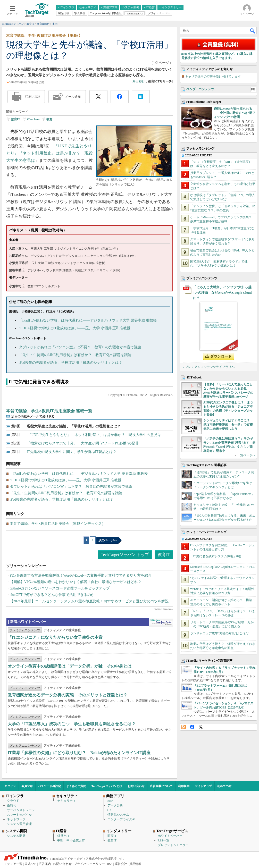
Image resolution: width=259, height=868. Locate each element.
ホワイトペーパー (170, 836)
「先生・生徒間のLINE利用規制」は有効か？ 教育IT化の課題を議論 (75, 355)
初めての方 (224, 786)
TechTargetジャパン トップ (125, 555)
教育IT (16, 119)
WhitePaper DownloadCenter (161, 623)
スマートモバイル (19, 815)
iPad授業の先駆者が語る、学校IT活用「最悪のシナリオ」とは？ (71, 363)
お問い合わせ (136, 786)
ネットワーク (16, 819)
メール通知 (73, 97)
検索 (253, 31)
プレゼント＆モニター (173, 845)
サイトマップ (203, 786)
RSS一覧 (164, 840)
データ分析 (115, 805)
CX (110, 810)
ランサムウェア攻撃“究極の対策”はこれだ (219, 633)
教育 (49, 119)
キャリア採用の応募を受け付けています (213, 77)
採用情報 (135, 864)
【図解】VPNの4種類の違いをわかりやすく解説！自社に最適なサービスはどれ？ (76, 582)
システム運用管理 (19, 824)
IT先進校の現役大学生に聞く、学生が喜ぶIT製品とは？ (72, 452)
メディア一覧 (13, 864)
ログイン (10, 786)
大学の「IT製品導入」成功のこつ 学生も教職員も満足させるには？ (72, 724)
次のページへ (108, 540)
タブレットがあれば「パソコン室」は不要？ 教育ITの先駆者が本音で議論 (80, 347)
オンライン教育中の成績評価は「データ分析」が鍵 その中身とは (70, 666)
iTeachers (33, 119)
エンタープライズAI (122, 819)
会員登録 (27, 786)
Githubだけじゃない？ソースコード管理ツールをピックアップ (60, 588)
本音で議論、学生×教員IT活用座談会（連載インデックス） (58, 524)
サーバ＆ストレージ (21, 810)
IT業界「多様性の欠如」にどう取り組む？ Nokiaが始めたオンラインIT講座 (79, 753)
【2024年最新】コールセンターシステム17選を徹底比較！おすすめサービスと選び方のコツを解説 (89, 601)
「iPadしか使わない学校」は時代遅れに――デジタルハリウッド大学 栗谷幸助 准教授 (88, 320)
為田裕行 (139, 81)
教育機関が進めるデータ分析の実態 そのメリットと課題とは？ (68, 695)
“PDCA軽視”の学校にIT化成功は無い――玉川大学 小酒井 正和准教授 (75, 328)
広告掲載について (161, 786)
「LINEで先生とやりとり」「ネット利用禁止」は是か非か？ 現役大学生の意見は (94, 435)
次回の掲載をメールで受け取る (33, 416)
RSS (184, 727)
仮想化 (12, 805)
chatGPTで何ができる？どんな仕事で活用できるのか (52, 595)
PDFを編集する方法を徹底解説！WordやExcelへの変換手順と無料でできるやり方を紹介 (81, 575)
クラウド (13, 801)
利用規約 (184, 786)
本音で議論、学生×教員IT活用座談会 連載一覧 (49, 411)
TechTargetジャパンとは (107, 786)
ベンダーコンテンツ (200, 89)
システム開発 (16, 836)
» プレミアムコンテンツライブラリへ (209, 367)
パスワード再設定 (49, 786)
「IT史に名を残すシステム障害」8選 (216, 556)
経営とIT (63, 836)
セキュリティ (66, 801)
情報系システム (118, 815)
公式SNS (30, 864)
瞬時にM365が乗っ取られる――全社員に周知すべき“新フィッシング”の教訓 (235, 113)
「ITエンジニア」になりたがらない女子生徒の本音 (55, 637)
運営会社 (121, 864)
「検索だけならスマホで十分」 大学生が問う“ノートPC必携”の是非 (83, 443)
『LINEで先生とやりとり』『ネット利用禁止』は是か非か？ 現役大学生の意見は (49, 153)
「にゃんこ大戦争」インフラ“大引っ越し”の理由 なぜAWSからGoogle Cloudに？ (222, 293)
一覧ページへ (246, 455)
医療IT (112, 836)
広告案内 (45, 864)
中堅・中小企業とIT (71, 840)
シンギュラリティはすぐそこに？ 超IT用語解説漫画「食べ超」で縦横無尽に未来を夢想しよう (228, 425)
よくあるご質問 (76, 786)
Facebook (192, 727)
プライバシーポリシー (89, 864)
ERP (110, 801)
